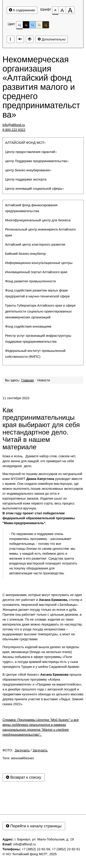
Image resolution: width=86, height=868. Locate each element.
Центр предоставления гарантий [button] (31, 152)
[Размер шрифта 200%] (70, 10)
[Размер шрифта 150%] (62, 10)
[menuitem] (43, 143)
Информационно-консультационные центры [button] (39, 263)
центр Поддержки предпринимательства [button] (37, 161)
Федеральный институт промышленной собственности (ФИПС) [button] (35, 354)
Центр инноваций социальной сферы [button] (35, 189)
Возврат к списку (24, 777)
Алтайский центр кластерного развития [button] (35, 244)
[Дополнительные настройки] (30, 39)
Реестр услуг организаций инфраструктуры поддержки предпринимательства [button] (38, 339)
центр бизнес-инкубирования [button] (28, 170)
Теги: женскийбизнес (18, 758)
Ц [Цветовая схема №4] (39, 25)
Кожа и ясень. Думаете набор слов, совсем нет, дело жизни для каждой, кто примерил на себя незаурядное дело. (39, 461)
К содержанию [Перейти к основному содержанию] (22, 10)
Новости (44, 380)
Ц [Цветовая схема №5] (46, 25)
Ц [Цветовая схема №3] (33, 25)
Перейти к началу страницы (34, 826)
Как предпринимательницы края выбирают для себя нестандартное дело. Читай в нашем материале (41, 429)
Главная (28, 380)
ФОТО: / (25, 750)
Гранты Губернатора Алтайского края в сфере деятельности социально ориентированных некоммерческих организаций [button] (40, 311)
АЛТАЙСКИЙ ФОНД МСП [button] (25, 143)
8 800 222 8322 (14, 130)
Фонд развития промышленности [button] (30, 281)
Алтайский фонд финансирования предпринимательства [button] (31, 208)
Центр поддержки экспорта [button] (26, 179)
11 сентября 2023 (16, 398)
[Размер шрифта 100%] (55, 10)
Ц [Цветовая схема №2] (26, 25)
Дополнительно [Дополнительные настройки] (52, 39)
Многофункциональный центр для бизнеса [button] (38, 220)
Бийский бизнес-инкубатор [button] (25, 254)
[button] (43, 363)
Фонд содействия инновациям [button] (28, 326)
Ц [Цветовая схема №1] (20, 26)
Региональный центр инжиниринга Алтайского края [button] (40, 232)
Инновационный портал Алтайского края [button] (36, 272)
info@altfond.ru (14, 125)
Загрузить (22, 750)
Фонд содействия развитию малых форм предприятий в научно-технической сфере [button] (37, 293)
